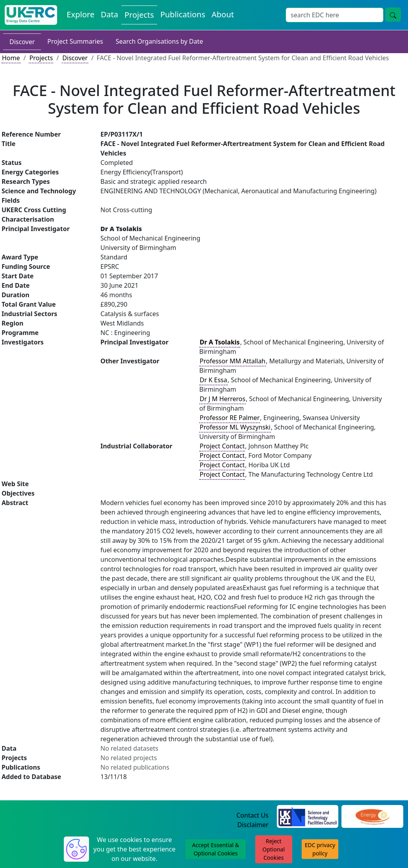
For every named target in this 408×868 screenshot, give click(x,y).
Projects (41, 58)
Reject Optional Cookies (274, 849)
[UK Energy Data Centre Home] (31, 15)
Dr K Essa (213, 380)
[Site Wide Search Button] (393, 15)
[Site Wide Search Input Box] (335, 15)
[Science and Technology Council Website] (308, 816)
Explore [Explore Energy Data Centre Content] (80, 14)
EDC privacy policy (320, 849)
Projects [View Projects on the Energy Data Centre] (139, 15)
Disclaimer (253, 825)
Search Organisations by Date (159, 41)
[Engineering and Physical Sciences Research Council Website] (372, 816)
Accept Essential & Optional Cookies (216, 849)
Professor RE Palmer (230, 418)
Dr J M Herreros (223, 399)
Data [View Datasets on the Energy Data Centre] (109, 14)
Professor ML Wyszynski (235, 427)
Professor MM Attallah (233, 361)
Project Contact (222, 446)
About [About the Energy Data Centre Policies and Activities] (223, 14)
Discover (22, 42)
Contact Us (252, 815)
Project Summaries (75, 41)
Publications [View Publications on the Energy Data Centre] (183, 14)
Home (11, 58)
